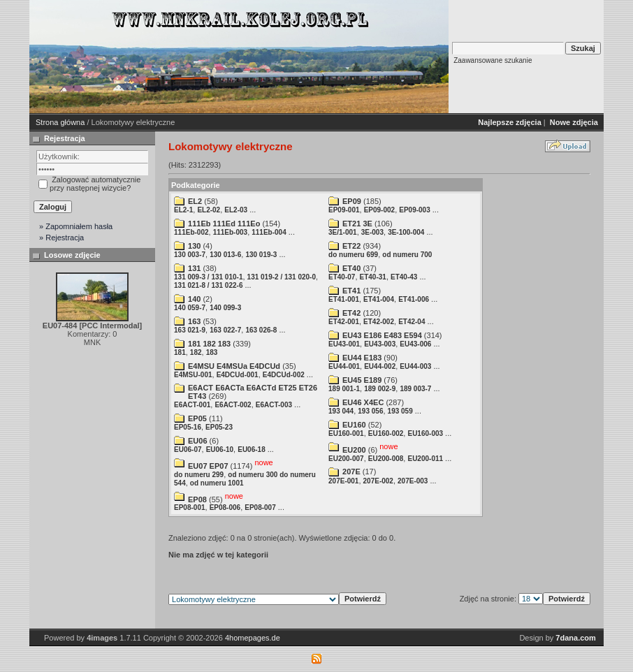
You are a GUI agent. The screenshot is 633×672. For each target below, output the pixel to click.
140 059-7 (190, 308)
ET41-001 (344, 299)
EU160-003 (425, 433)
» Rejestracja (61, 238)
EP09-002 (379, 210)
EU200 (354, 450)
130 (194, 246)
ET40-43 (404, 277)
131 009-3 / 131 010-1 (208, 277)
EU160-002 (386, 433)
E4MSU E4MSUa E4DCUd (234, 366)
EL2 (195, 201)
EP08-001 (189, 507)
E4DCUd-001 (238, 375)
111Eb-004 (269, 232)
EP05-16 (188, 427)
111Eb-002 (191, 232)
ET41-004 (379, 299)
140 (194, 299)
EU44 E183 (362, 358)
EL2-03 (236, 210)
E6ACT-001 (192, 405)
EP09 (352, 201)
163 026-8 (261, 330)
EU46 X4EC (363, 402)
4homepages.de (253, 638)
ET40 (351, 268)
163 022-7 (225, 330)
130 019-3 (261, 255)
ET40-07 (342, 277)
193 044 (341, 411)
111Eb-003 (230, 232)
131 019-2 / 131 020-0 (282, 277)
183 (212, 352)
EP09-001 (344, 210)
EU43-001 (344, 344)
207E (351, 472)
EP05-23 (219, 427)
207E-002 (378, 481)
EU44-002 (380, 366)
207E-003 (413, 481)
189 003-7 (415, 389)
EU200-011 (425, 459)
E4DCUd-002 (284, 375)
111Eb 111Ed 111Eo (224, 224)
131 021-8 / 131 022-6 (208, 285)
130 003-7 (190, 255)
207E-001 (343, 481)
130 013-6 (225, 255)
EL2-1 (183, 210)
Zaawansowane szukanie (493, 60)
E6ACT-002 (233, 405)
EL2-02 (209, 210)
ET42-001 (344, 322)
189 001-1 (344, 389)
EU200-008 (386, 459)
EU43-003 (380, 344)
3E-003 (372, 232)
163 (194, 321)
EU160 (354, 425)
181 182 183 (209, 344)
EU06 (198, 441)
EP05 (197, 418)
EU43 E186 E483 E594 (382, 335)
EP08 (197, 499)
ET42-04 (412, 322)
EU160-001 (346, 433)
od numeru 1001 (217, 483)
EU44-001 (344, 366)
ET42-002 (379, 322)
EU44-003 (415, 366)
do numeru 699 (353, 255)
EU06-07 (188, 450)
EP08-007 (260, 507)
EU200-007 (346, 459)
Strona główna (60, 122)
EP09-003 (414, 210)
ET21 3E (357, 224)
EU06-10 (220, 450)
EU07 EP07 (208, 466)
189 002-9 (380, 389)
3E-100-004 (406, 232)
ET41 (351, 291)
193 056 (370, 411)
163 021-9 (190, 330)
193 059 (400, 411)
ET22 (351, 246)
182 (196, 352)
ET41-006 (414, 299)
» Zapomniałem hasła (76, 226)
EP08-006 (225, 507)
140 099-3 (225, 308)
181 (180, 352)
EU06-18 (251, 450)
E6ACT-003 (274, 405)
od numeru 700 (407, 255)
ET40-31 (373, 277)
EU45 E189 (362, 380)
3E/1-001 (343, 232)
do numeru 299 (199, 475)
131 (194, 268)
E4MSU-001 (193, 375)
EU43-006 (415, 344)
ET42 (351, 313)
